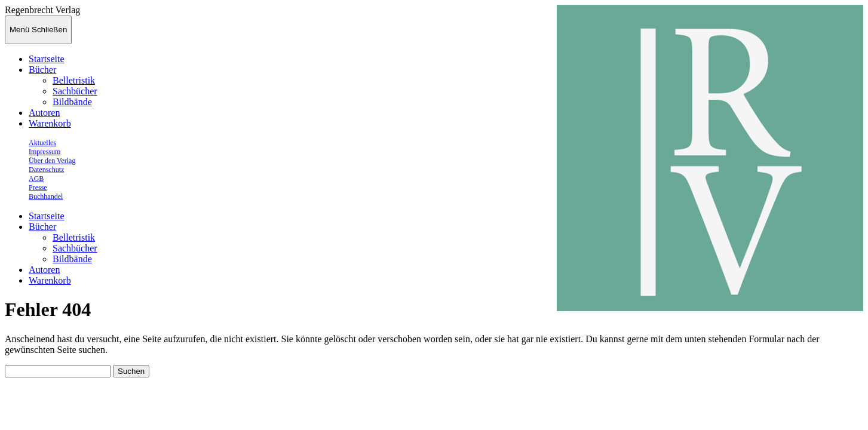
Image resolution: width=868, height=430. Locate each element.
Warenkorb (50, 123)
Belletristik (74, 80)
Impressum (45, 152)
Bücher (42, 70)
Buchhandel (46, 196)
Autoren (44, 113)
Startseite (47, 59)
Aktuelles (42, 143)
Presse (38, 188)
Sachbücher (75, 91)
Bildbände (72, 102)
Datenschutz (46, 170)
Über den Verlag (52, 161)
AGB (36, 179)
